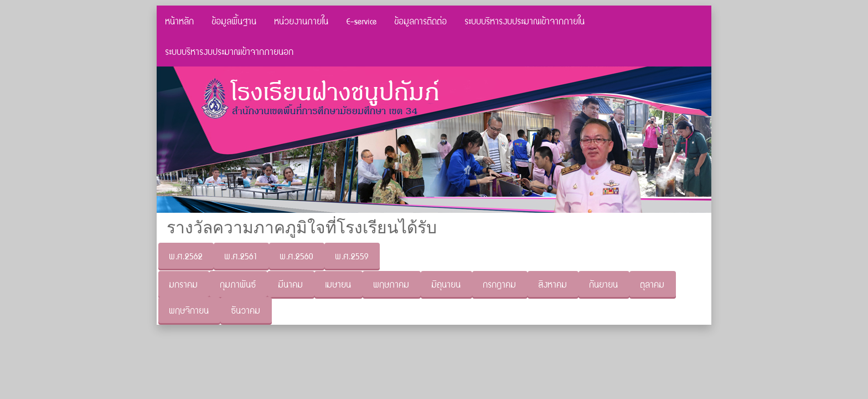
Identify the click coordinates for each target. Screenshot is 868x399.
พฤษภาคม (392, 284)
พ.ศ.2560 (297, 256)
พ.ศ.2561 (241, 256)
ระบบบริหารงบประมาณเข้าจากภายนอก (230, 51)
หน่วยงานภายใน (302, 21)
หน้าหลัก (180, 21)
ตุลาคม (653, 284)
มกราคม (184, 284)
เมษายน (339, 284)
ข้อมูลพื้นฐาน (234, 21)
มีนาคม (291, 284)
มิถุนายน (446, 284)
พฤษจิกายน (189, 310)
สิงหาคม (553, 284)
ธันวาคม (246, 310)
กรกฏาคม (500, 284)
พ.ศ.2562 (186, 256)
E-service (362, 21)
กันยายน (604, 284)
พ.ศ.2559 (352, 256)
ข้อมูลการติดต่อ (421, 21)
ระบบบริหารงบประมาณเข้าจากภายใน (525, 21)
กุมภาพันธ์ (238, 284)
